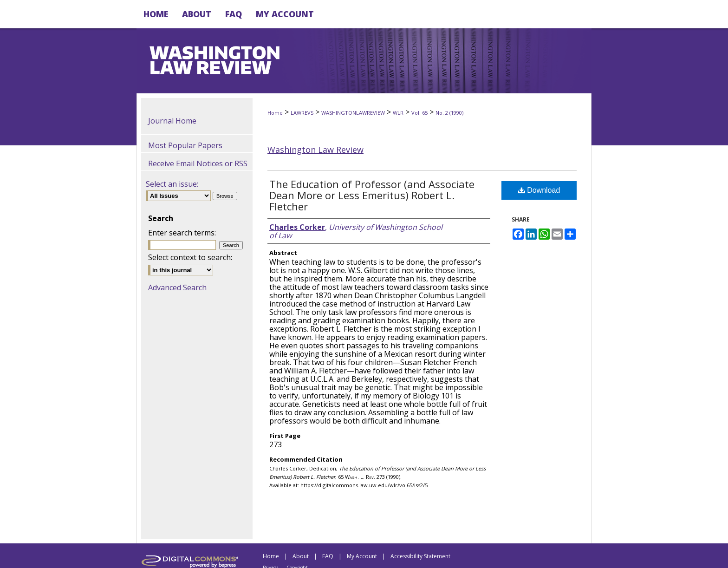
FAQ (328, 556)
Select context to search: (190, 257)
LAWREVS (302, 113)
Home (275, 113)
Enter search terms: (182, 233)
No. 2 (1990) (449, 113)
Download (539, 190)
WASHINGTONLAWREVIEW (353, 113)
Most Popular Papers (185, 145)
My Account (362, 556)
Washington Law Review (315, 150)
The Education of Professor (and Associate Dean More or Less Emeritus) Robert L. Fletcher (372, 195)
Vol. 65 (419, 113)
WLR (398, 113)
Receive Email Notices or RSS (198, 163)
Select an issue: (172, 184)
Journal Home (172, 121)
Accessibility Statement (420, 556)
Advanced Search (177, 287)
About (301, 556)
